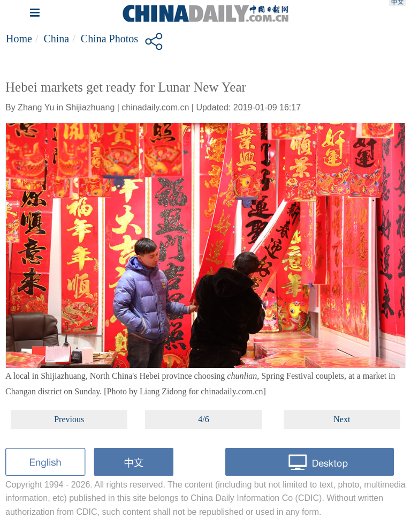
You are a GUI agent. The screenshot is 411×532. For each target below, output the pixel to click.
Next (342, 419)
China (56, 39)
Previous (69, 419)
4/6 (203, 419)
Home (19, 39)
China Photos (109, 39)
